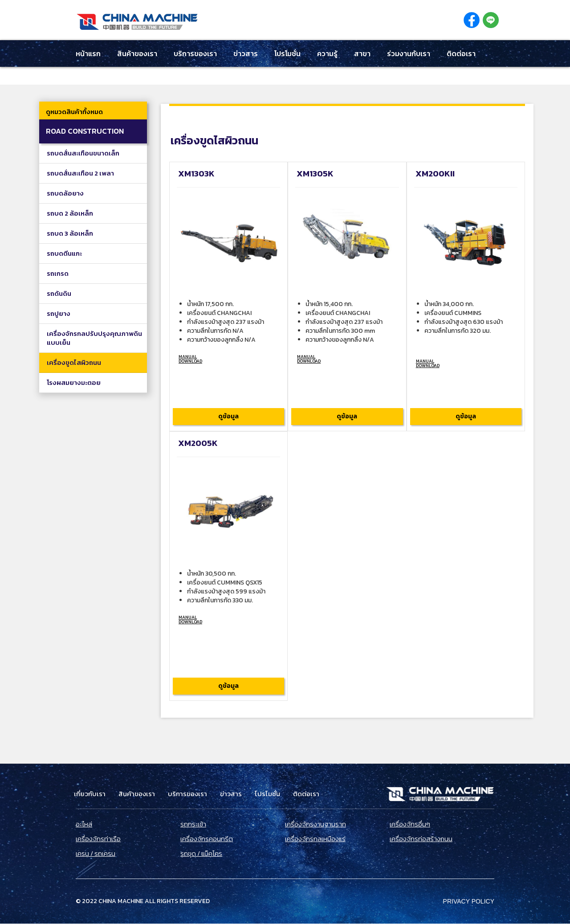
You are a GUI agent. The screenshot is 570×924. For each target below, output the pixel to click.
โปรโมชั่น (287, 53)
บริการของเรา (195, 53)
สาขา (362, 53)
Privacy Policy (469, 901)
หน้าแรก (88, 53)
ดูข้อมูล (228, 416)
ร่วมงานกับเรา (409, 53)
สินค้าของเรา (137, 53)
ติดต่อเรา (461, 53)
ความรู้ (327, 53)
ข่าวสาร (246, 53)
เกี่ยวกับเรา (90, 794)
